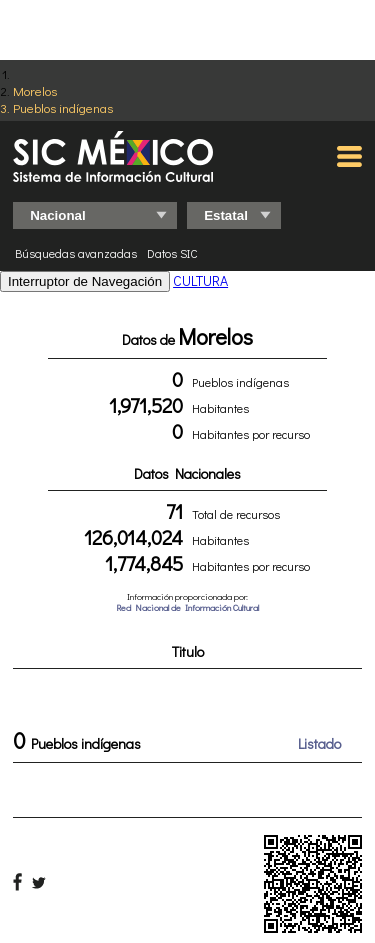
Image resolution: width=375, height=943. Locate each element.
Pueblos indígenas (63, 107)
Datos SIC (172, 253)
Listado (319, 743)
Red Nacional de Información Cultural (187, 607)
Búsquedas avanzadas (76, 253)
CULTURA (200, 280)
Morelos (35, 90)
